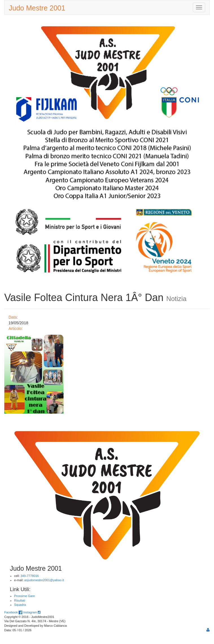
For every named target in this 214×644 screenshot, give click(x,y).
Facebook (13, 612)
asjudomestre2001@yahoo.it (44, 580)
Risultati (20, 600)
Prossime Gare (24, 596)
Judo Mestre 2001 (37, 8)
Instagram (32, 612)
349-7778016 (30, 576)
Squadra (20, 605)
